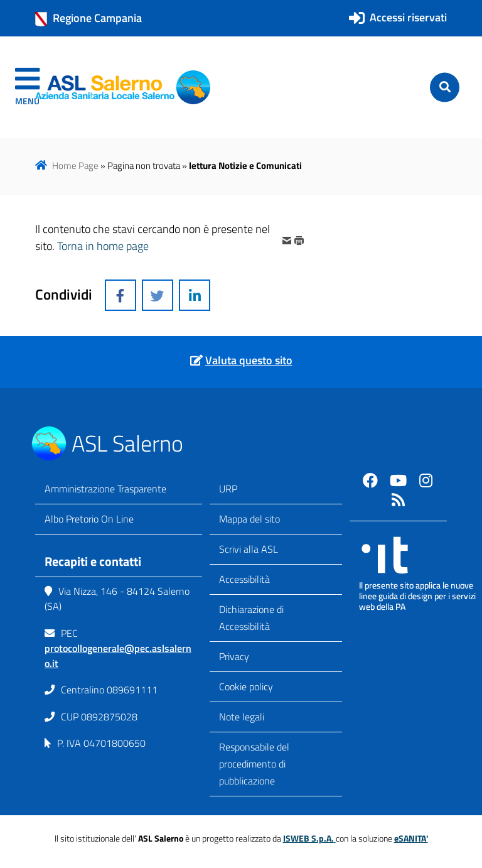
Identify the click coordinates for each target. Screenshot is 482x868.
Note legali (242, 717)
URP (228, 489)
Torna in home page (103, 246)
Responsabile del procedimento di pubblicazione (254, 764)
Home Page (75, 165)
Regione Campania (88, 18)
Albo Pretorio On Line (89, 519)
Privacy (234, 656)
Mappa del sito (249, 519)
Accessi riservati (408, 17)
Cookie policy (246, 686)
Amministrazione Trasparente (105, 489)
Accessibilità (244, 579)
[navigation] (27, 87)
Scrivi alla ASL (249, 549)
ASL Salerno (127, 443)
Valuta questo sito (249, 360)
